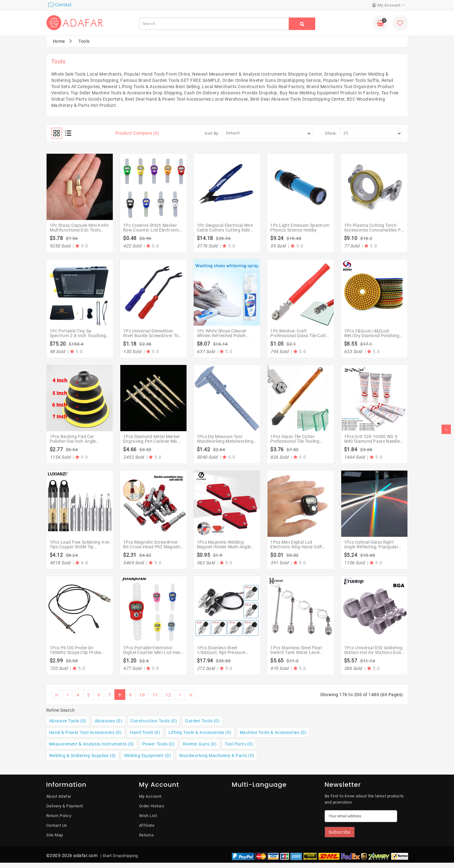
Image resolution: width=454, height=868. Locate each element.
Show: (331, 133)
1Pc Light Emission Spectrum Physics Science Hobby (300, 228)
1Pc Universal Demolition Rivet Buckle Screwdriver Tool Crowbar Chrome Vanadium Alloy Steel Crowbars (153, 338)
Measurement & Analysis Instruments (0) (92, 744)
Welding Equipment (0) (148, 756)
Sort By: (212, 133)
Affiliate (147, 825)
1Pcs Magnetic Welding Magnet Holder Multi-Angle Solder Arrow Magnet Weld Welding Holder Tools (224, 549)
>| (191, 695)
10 (142, 695)
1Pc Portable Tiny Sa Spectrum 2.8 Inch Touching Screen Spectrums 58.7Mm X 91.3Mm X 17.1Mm (79, 338)
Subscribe (340, 832)
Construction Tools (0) (154, 721)
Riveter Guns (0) (200, 744)
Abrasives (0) (109, 721)
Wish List (148, 816)
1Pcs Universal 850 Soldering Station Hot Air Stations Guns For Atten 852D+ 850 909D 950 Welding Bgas (374, 655)
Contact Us (57, 825)
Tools (84, 41)
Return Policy (59, 816)
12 (168, 695)
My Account (150, 796)
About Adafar (59, 796)
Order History (152, 806)
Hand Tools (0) (145, 732)
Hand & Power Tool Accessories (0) (85, 732)
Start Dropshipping (120, 856)
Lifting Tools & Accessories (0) (200, 732)
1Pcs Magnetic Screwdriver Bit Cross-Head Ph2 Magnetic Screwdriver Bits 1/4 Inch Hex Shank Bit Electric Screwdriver (153, 549)
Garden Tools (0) (202, 721)
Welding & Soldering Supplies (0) (82, 756)
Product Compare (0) (137, 133)
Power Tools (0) (159, 744)
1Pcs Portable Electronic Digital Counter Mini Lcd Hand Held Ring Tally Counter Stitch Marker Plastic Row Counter (153, 655)
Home (59, 41)
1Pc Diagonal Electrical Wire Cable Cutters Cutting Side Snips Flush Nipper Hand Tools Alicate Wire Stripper (225, 232)
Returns (147, 835)
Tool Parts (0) (239, 744)
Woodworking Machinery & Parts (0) (217, 756)
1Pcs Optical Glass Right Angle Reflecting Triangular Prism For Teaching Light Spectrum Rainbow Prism (371, 549)
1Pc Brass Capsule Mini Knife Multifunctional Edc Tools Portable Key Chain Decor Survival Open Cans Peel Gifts (80, 232)
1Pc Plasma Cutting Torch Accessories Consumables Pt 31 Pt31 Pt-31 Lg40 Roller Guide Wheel (373, 232)
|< (57, 695)
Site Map (55, 835)
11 (155, 695)
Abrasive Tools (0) (68, 721)
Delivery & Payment (65, 806)
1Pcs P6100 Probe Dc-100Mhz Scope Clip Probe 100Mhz (75, 653)
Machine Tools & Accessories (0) (273, 732)
